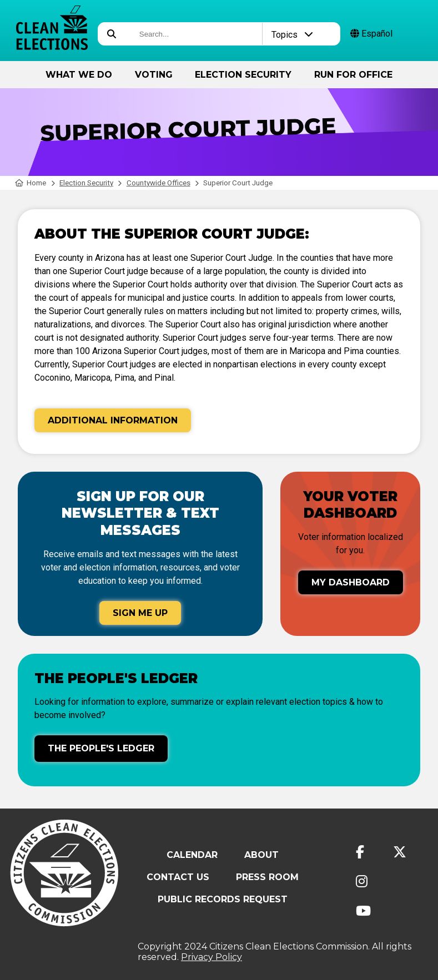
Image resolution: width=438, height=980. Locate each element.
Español (371, 34)
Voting (154, 75)
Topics (292, 35)
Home (31, 183)
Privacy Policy (212, 957)
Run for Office (353, 75)
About (261, 855)
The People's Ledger (101, 748)
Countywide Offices (158, 183)
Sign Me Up (140, 613)
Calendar (192, 855)
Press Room (267, 877)
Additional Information (113, 420)
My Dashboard (351, 582)
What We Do (79, 75)
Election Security (243, 75)
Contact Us (178, 877)
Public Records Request (223, 899)
